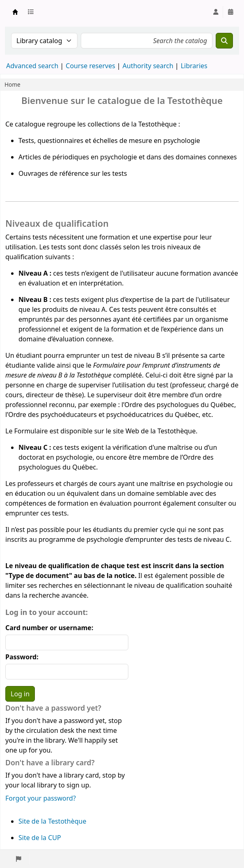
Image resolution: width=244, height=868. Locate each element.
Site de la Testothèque (52, 821)
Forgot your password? (41, 798)
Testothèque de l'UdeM (15, 12)
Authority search (148, 66)
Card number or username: (49, 628)
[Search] (224, 41)
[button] (32, 12)
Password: (22, 657)
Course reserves (90, 66)
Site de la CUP (40, 838)
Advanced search (32, 66)
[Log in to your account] (216, 12)
